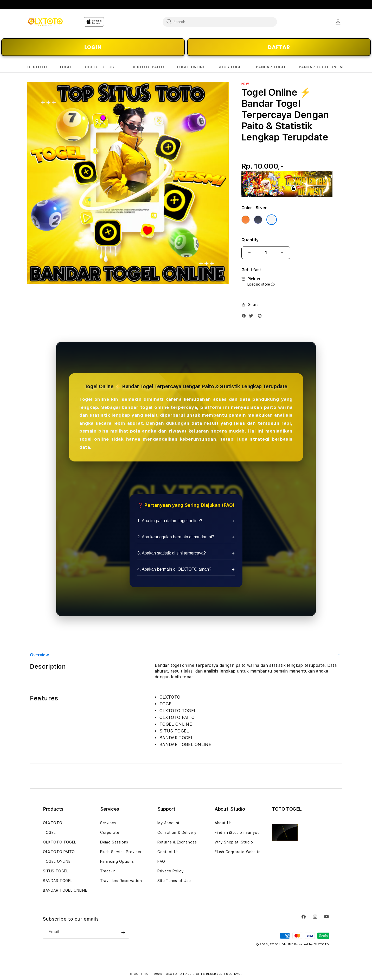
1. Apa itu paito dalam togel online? (170, 521)
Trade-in (108, 871)
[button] (37, 67)
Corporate (110, 833)
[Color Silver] (272, 220)
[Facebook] (245, 317)
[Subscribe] (123, 932)
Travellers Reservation (121, 881)
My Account (169, 823)
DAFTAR (279, 47)
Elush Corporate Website (238, 852)
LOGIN (93, 47)
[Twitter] (252, 317)
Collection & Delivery (177, 833)
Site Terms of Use (174, 881)
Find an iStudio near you (237, 833)
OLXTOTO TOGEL (60, 842)
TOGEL (49, 833)
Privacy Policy (171, 871)
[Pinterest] (261, 317)
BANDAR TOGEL (58, 881)
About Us (223, 823)
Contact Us (168, 852)
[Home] (45, 22)
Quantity (250, 240)
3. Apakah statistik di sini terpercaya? (172, 553)
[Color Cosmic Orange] (246, 220)
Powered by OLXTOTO (312, 944)
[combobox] (220, 22)
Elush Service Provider (121, 852)
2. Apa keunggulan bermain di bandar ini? (176, 537)
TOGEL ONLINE (57, 861)
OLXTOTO (53, 823)
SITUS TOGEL (56, 871)
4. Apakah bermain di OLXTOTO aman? (174, 569)
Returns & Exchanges (177, 842)
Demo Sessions (114, 842)
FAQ (161, 861)
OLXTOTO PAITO (59, 852)
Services (108, 823)
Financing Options (117, 861)
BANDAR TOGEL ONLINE (65, 890)
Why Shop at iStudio (234, 842)
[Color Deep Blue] (258, 220)
